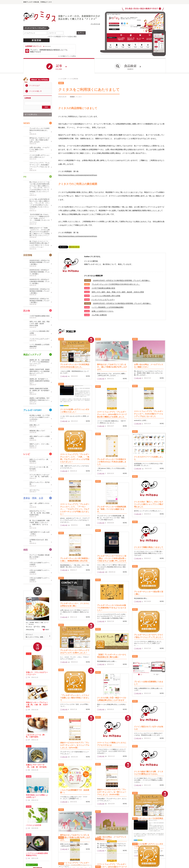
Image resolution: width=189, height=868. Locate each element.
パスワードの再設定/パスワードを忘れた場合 (62, 37)
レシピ (27, 454)
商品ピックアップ (32, 355)
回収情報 (28, 255)
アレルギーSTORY (32, 410)
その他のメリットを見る (68, 56)
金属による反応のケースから (103, 311)
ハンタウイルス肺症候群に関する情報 (106, 296)
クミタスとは (95, 24)
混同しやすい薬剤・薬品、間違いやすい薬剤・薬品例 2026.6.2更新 (118, 292)
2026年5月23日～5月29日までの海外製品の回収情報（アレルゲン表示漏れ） (122, 303)
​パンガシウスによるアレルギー (103, 300)
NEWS (27, 123)
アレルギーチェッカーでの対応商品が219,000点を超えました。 (116, 284)
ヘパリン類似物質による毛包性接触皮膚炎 (108, 307)
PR (25, 177)
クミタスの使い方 (35, 91)
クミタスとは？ (35, 85)
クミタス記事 (62, 79)
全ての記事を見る (31, 114)
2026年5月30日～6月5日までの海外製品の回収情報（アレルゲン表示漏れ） (122, 280)
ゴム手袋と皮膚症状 (99, 315)
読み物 (27, 311)
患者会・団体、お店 (33, 498)
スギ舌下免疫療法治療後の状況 (103, 288)
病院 (26, 550)
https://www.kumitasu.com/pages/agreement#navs (78, 175)
